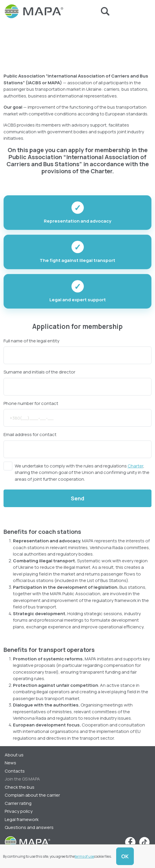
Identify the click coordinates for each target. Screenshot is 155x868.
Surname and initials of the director (39, 372)
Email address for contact (30, 434)
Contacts (15, 771)
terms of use (84, 856)
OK (125, 856)
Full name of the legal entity (31, 341)
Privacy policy (19, 811)
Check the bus (20, 787)
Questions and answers (29, 827)
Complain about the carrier (32, 795)
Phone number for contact (31, 403)
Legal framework (22, 819)
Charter (135, 466)
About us (14, 755)
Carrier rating (18, 803)
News (10, 763)
